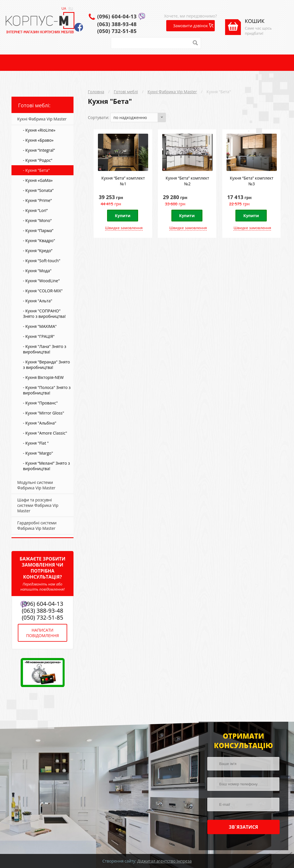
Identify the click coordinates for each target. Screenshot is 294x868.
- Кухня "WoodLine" (41, 281)
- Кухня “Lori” (35, 210)
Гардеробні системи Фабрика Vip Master (37, 526)
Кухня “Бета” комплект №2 (187, 181)
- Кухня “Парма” (38, 230)
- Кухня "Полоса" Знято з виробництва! (47, 390)
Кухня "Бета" (219, 92)
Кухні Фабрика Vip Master (172, 92)
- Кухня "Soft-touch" (42, 261)
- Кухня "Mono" (37, 220)
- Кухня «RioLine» (39, 130)
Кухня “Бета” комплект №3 (252, 181)
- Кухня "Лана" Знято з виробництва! (45, 349)
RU (71, 8)
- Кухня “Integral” (39, 150)
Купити (123, 216)
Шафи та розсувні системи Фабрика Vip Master (38, 505)
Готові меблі (126, 92)
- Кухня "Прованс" (40, 403)
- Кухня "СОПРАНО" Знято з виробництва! (44, 314)
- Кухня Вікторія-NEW (43, 377)
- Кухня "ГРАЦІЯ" (39, 336)
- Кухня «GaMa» (38, 180)
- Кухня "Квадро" (39, 241)
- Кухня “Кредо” (38, 251)
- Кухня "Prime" (37, 200)
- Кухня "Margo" (38, 453)
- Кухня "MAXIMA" (40, 326)
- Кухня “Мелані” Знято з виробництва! (47, 466)
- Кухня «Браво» (38, 140)
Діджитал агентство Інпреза (164, 861)
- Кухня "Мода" (37, 271)
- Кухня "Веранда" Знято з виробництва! (47, 365)
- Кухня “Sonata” (38, 190)
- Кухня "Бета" (36, 170)
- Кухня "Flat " (36, 443)
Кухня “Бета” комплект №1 (123, 181)
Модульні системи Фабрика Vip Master (36, 485)
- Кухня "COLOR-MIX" (43, 291)
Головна (96, 92)
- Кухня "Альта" (38, 301)
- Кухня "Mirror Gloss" (43, 413)
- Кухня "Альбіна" (40, 423)
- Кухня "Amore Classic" (45, 433)
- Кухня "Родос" (38, 160)
